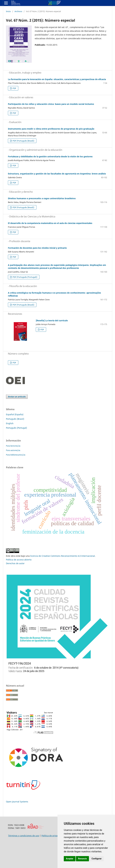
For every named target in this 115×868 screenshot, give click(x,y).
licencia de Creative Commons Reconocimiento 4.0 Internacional (63, 556)
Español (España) (15, 414)
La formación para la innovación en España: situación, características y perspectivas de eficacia (57, 79)
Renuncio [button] (82, 859)
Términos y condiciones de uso (24, 836)
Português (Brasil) (15, 419)
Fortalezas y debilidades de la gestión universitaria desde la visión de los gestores (50, 156)
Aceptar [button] (70, 859)
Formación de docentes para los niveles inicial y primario (37, 248)
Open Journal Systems (17, 802)
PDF (14, 88)
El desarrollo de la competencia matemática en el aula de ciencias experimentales (50, 223)
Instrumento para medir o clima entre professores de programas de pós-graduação (51, 129)
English (10, 423)
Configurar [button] (97, 859)
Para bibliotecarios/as (16, 455)
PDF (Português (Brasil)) (23, 141)
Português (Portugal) (16, 428)
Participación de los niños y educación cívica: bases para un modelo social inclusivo (51, 104)
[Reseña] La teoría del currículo (52, 320)
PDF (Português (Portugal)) (25, 277)
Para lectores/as (13, 446)
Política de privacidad (52, 836)
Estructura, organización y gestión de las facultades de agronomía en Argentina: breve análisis (57, 174)
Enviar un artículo (17, 397)
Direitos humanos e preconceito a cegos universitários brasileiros (42, 198)
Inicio (8, 11)
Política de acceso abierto (19, 560)
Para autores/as (13, 450)
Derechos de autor (15, 563)
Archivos (18, 11)
